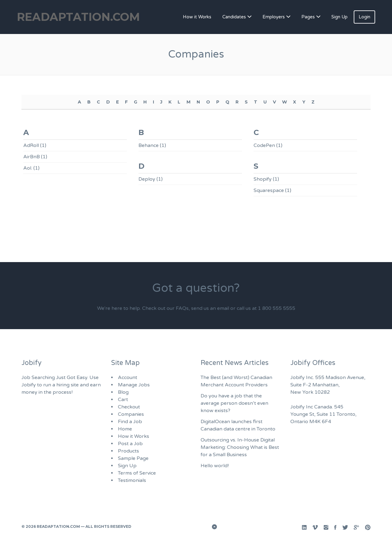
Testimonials (132, 480)
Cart (123, 400)
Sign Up (339, 17)
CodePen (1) (268, 145)
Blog (123, 392)
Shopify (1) (266, 179)
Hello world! (215, 466)
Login (364, 17)
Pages (308, 17)
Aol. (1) (31, 168)
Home (125, 429)
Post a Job (130, 444)
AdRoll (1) (35, 145)
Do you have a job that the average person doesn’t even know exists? (234, 403)
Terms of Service (137, 473)
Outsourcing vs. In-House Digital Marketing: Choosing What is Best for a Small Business (240, 447)
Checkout (129, 407)
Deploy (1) (151, 179)
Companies (131, 414)
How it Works (197, 17)
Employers (274, 17)
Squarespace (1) (272, 190)
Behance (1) (152, 145)
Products (128, 451)
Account (128, 378)
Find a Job (130, 422)
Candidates (234, 17)
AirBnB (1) (35, 157)
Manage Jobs (134, 385)
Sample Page (133, 458)
